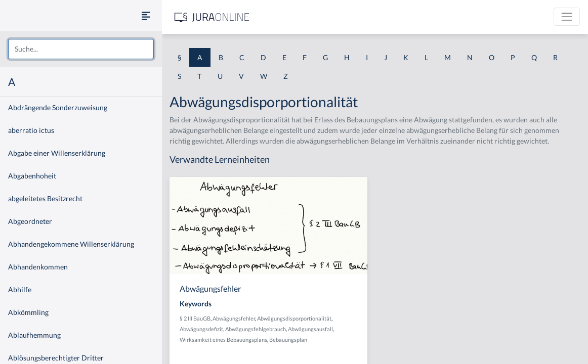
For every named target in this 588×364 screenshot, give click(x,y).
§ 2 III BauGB (195, 318)
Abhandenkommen (38, 267)
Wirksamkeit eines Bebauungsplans (223, 339)
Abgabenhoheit (32, 176)
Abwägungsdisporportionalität (294, 318)
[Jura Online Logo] (212, 17)
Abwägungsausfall (310, 329)
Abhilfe (20, 289)
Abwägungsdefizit (201, 329)
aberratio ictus (31, 130)
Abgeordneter (30, 221)
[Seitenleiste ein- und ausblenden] (146, 15)
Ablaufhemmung (34, 335)
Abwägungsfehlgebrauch (256, 329)
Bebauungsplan (288, 339)
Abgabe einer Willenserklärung (57, 153)
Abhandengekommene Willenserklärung (71, 244)
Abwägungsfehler (234, 318)
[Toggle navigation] (567, 17)
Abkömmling (28, 312)
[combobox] (81, 49)
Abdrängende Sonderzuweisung (58, 107)
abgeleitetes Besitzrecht (45, 198)
